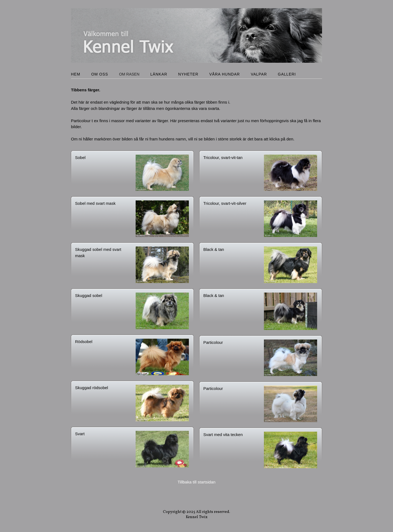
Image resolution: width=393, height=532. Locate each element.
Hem (76, 74)
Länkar (159, 74)
